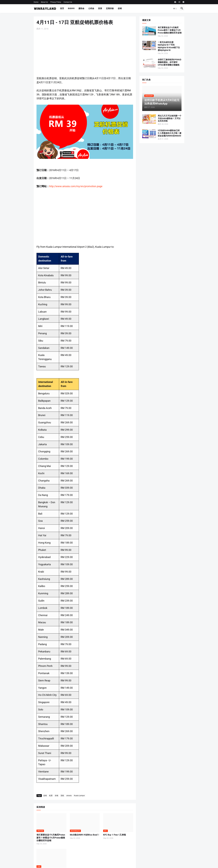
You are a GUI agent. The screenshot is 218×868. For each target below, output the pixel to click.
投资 (100, 8)
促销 (120, 8)
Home (36, 2)
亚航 (62, 796)
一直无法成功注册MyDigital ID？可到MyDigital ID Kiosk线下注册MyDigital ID (169, 46)
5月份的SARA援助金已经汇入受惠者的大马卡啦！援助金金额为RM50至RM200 (170, 133)
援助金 (81, 8)
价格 (57, 796)
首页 (62, 8)
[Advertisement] (85, 53)
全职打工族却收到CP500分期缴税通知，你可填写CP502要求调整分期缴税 (170, 62)
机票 (51, 796)
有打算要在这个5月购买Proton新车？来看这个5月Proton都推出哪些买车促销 (51, 838)
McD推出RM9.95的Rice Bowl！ (85, 835)
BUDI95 (71, 8)
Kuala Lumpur (79, 796)
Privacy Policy (56, 2)
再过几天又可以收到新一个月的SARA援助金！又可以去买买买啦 (170, 118)
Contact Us (68, 2)
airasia (69, 796)
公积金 (91, 8)
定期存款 (110, 8)
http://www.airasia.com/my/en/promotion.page (76, 186)
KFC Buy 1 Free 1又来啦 (115, 835)
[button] (175, 9)
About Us (44, 2)
